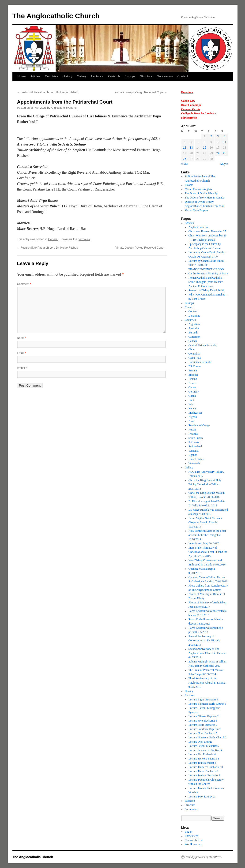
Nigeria (193, 417)
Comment (24, 284)
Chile (192, 349)
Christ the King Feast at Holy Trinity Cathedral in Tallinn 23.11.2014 (205, 484)
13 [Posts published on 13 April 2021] (191, 148)
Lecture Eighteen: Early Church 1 (207, 704)
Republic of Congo (199, 425)
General (53, 239)
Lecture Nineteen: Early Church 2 (208, 737)
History (67, 76)
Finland (193, 379)
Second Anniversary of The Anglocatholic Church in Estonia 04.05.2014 (207, 653)
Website (22, 368)
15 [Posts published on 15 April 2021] (205, 148)
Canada (193, 341)
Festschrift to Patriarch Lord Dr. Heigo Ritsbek (47, 92)
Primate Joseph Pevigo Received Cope (141, 92)
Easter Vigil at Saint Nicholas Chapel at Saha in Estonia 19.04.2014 (205, 522)
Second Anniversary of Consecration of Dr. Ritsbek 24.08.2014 (204, 640)
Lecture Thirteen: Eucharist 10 (206, 767)
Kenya (192, 408)
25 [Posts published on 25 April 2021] (224, 153)
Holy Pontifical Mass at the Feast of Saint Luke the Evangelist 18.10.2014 (207, 535)
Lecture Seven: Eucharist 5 (204, 746)
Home (22, 76)
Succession (165, 76)
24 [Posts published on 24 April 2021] (218, 153)
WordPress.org (193, 844)
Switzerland (195, 446)
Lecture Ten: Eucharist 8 (202, 763)
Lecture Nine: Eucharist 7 (203, 733)
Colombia (194, 354)
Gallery (82, 76)
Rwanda (193, 434)
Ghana (192, 396)
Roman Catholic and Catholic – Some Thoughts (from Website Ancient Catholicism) (206, 282)
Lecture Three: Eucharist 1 (204, 771)
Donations (187, 92)
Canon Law (188, 101)
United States (196, 459)
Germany (194, 392)
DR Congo (195, 366)
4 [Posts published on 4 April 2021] (224, 136)
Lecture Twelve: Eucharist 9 (204, 775)
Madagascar (195, 413)
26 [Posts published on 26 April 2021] (185, 159)
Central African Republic (203, 345)
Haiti (191, 400)
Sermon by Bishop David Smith (206, 290)
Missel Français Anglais (198, 189)
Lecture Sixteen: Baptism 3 (204, 759)
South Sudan (196, 438)
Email (22, 353)
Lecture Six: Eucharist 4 (202, 754)
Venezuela (194, 463)
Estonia (189, 185)
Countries (52, 76)
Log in (188, 832)
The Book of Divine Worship (201, 193)
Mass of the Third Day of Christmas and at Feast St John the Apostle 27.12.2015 (208, 552)
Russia (192, 430)
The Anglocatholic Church (56, 16)
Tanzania (194, 451)
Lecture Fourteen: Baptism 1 (205, 729)
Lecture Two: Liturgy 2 (202, 797)
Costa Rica (195, 358)
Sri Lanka (194, 442)
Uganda (193, 455)
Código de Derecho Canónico (199, 113)
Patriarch (114, 76)
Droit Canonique (191, 105)
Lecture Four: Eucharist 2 (203, 725)
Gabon (192, 387)
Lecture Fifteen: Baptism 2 (204, 716)
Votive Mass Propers (196, 210)
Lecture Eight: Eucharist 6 (203, 700)
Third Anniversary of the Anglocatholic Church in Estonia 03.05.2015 (207, 683)
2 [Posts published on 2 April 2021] (211, 136)
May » (224, 164)
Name (22, 338)
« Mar (185, 164)
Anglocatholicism (198, 227)
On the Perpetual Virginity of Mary (208, 273)
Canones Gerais (191, 109)
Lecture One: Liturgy (200, 742)
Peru (191, 421)
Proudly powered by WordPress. (204, 857)
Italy (191, 404)
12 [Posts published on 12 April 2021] (185, 148)
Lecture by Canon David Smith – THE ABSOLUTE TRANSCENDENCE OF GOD (207, 265)
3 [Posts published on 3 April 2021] (218, 136)
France (192, 383)
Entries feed (192, 836)
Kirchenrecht (189, 118)
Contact (183, 76)
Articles (35, 76)
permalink (84, 239)
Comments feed (194, 840)
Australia (194, 328)
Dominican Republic (200, 362)
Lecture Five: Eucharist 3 (203, 721)
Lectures (97, 76)
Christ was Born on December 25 (207, 231)
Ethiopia (193, 375)
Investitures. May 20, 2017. (204, 543)
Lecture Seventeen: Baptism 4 (205, 750)
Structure (146, 76)
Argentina (194, 324)
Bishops (130, 76)
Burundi (193, 333)
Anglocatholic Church (64, 108)
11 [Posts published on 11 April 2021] (224, 142)
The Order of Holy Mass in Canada (205, 198)
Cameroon (194, 337)
